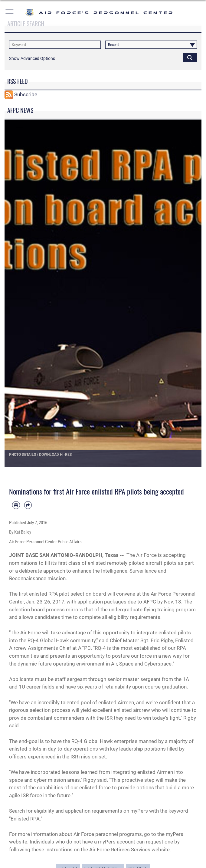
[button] (10, 13)
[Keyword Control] (55, 45)
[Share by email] (28, 505)
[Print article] (16, 505)
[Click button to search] (190, 57)
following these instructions (41, 850)
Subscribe (26, 94)
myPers (140, 811)
